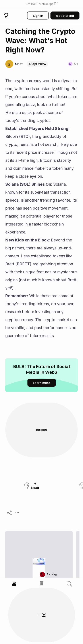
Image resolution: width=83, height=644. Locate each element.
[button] (42, 4)
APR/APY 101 (26, 512)
